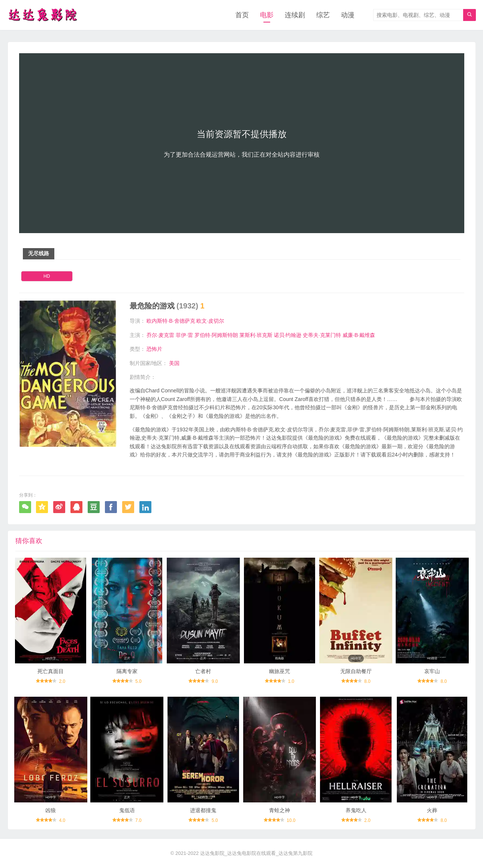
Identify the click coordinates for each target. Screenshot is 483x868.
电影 (267, 15)
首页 (242, 15)
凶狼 (51, 810)
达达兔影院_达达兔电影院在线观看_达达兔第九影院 (256, 853)
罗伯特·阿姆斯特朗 (216, 335)
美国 (174, 363)
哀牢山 (432, 671)
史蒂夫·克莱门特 (322, 335)
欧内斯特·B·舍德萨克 (171, 321)
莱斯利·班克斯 (256, 335)
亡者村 (203, 671)
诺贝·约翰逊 (288, 335)
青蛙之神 (280, 810)
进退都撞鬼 (203, 810)
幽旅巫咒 (280, 671)
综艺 (323, 15)
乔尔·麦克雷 (160, 335)
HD (47, 276)
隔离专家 (127, 671)
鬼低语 (127, 810)
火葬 (432, 810)
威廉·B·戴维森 (359, 335)
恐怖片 (154, 349)
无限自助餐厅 (356, 671)
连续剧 (295, 15)
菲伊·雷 (184, 335)
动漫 (348, 15)
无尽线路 (39, 253)
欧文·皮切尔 (210, 321)
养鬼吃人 (356, 810)
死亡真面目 (51, 671)
